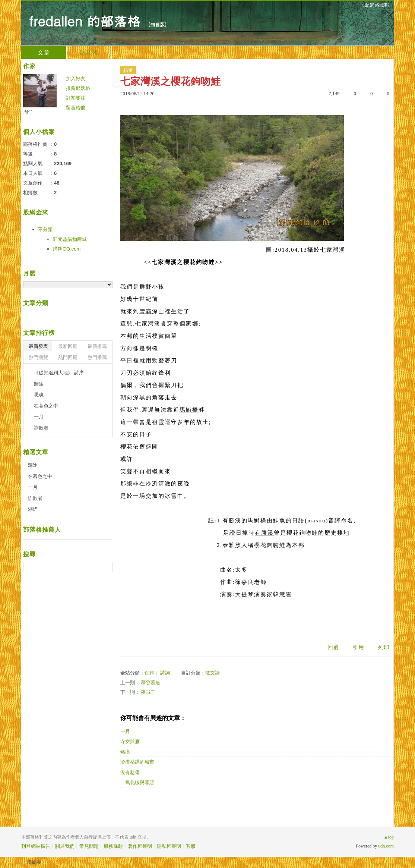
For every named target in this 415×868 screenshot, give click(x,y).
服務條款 (113, 846)
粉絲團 (34, 862)
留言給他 (76, 108)
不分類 (45, 229)
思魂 (39, 395)
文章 (44, 52)
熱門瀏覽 (38, 357)
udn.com (386, 846)
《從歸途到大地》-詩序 (59, 373)
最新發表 (38, 346)
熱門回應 (68, 357)
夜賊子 (148, 692)
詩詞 (165, 673)
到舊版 (157, 24)
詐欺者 (41, 428)
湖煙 (33, 509)
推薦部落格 (78, 88)
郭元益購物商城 (70, 239)
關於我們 (65, 846)
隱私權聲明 (169, 846)
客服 (191, 846)
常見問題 (89, 846)
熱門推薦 (97, 357)
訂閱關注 (76, 98)
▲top (389, 837)
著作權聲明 (140, 846)
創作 (149, 673)
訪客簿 (89, 52)
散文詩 (213, 673)
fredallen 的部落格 (85, 21)
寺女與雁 (130, 741)
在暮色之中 (46, 406)
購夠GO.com (67, 249)
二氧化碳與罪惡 (137, 782)
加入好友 (76, 78)
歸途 (39, 384)
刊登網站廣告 (36, 846)
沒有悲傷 (130, 772)
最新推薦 (97, 346)
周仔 (28, 112)
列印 (384, 647)
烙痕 (125, 752)
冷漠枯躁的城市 (137, 762)
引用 (358, 647)
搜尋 (106, 567)
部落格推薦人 (42, 530)
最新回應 (68, 346)
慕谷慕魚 (151, 683)
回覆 (333, 647)
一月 (125, 731)
